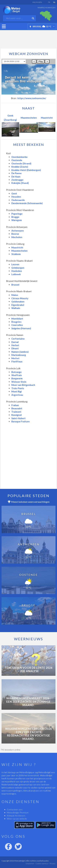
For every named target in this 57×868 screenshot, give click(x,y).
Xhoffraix (17, 375)
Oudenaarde (18, 200)
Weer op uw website (17, 819)
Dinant (15, 348)
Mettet (15, 358)
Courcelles (17, 325)
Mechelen (17, 237)
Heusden (16, 197)
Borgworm (17, 378)
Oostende (17, 160)
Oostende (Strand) (21, 163)
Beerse (15, 234)
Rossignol (16, 415)
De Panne (16, 173)
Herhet (15, 345)
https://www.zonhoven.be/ (32, 98)
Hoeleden (17, 271)
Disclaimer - (30, 864)
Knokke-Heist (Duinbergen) (26, 170)
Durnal (15, 342)
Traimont (16, 412)
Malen (15, 295)
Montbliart (17, 319)
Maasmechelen (29, 118)
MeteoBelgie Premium (18, 813)
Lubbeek (16, 274)
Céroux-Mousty (20, 298)
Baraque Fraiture (21, 421)
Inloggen (37, 2)
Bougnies (16, 322)
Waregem (17, 220)
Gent (14, 193)
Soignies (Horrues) (21, 328)
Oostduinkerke (19, 157)
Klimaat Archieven (16, 816)
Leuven (15, 264)
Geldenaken (18, 302)
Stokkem (16, 254)
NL (54, 2)
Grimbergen (18, 268)
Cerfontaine (18, 339)
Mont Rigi (17, 391)
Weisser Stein (19, 382)
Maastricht (47, 118)
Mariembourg (19, 355)
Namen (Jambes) (20, 352)
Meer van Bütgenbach (23, 385)
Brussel (15, 285)
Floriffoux (17, 361)
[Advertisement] (29, 39)
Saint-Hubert (18, 418)
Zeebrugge (17, 180)
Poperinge (17, 214)
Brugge (15, 217)
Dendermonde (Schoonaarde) (27, 203)
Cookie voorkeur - (42, 864)
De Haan (16, 177)
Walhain (16, 308)
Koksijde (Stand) (20, 183)
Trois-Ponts (18, 388)
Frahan (15, 405)
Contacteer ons (15, 809)
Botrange (16, 372)
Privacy (52, 864)
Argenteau (17, 395)
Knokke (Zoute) (20, 167)
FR (49, 2)
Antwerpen (18, 231)
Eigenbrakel (18, 305)
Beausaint (17, 408)
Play (41, 61)
